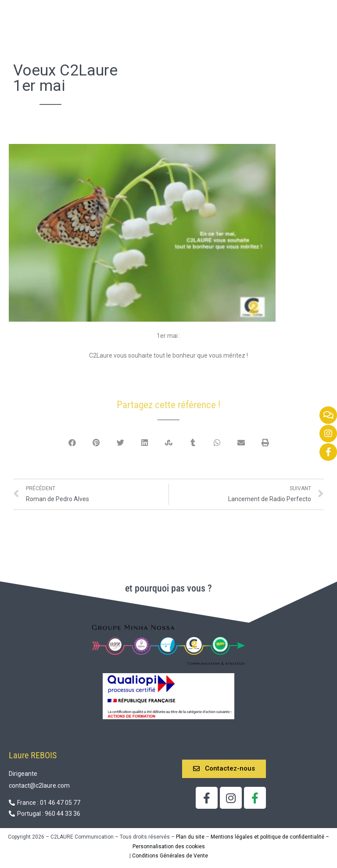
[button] (224, 763)
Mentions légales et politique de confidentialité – (270, 831)
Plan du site (190, 831)
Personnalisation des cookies (169, 840)
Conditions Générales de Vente (170, 850)
